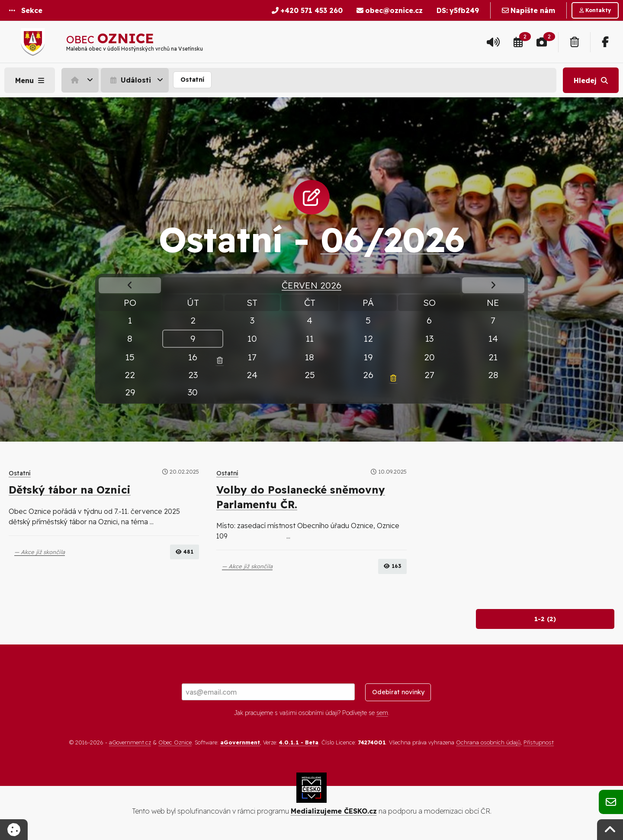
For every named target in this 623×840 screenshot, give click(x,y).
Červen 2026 (311, 285)
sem (382, 713)
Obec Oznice (175, 742)
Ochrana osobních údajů (488, 742)
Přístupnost (539, 742)
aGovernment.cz (130, 742)
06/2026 (393, 239)
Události (130, 80)
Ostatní (192, 80)
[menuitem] (81, 80)
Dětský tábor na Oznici (70, 490)
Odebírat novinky (398, 692)
